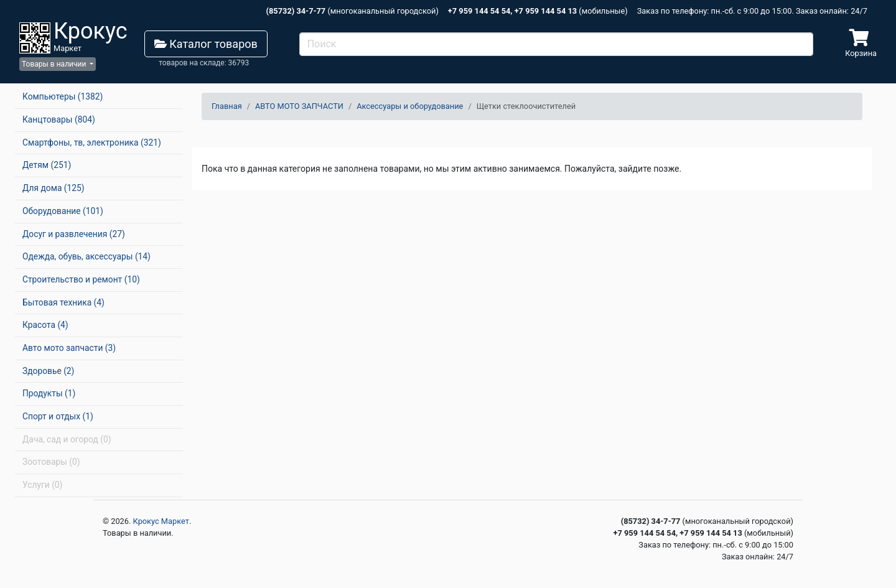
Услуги (42, 485)
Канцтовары (59, 119)
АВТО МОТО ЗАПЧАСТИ (299, 106)
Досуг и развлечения (74, 234)
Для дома (54, 188)
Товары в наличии (55, 64)
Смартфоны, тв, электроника (92, 142)
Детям (47, 165)
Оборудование (63, 211)
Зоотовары (51, 462)
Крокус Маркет (161, 521)
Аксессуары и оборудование (410, 106)
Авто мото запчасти (69, 348)
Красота (45, 325)
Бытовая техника (63, 302)
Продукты (49, 393)
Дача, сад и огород (67, 439)
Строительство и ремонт (81, 279)
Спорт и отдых (58, 416)
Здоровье (48, 371)
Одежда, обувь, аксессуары (86, 256)
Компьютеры (63, 96)
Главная (227, 106)
